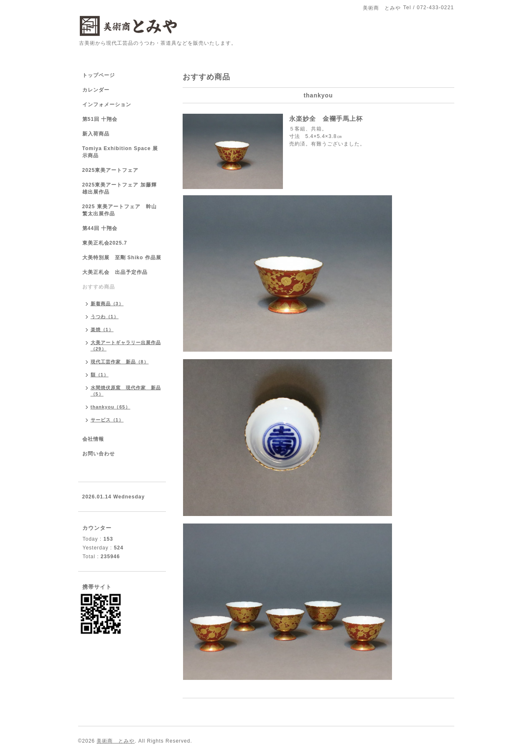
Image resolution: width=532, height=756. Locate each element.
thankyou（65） (111, 407)
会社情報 (93, 439)
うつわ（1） (105, 317)
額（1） (100, 375)
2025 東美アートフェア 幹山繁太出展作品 (120, 210)
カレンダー (96, 90)
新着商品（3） (107, 304)
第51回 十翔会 (100, 119)
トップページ (99, 75)
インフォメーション (107, 105)
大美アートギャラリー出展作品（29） (126, 346)
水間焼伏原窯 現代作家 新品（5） (126, 391)
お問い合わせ (99, 454)
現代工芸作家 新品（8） (120, 362)
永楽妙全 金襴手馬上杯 (326, 119)
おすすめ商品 (99, 287)
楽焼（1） (102, 329)
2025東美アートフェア (111, 170)
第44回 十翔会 (100, 228)
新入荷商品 (96, 134)
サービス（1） (107, 420)
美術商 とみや (116, 741)
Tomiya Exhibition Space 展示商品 (120, 152)
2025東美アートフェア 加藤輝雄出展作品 (120, 188)
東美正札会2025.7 (105, 243)
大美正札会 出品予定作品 (115, 272)
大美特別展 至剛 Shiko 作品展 (122, 258)
